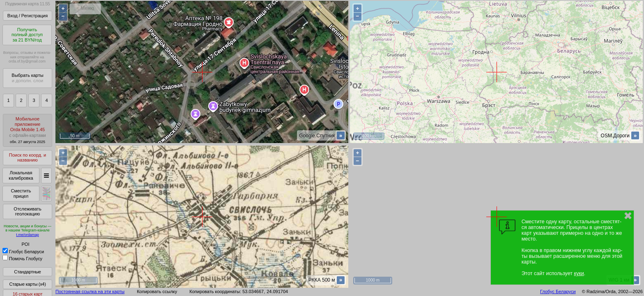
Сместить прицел (21, 193)
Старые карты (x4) (27, 284)
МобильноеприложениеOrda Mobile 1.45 (28, 130)
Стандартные (27, 272)
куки (579, 273)
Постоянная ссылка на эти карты (90, 291)
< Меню (85, 8)
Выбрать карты (27, 78)
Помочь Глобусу (22, 259)
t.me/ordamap (28, 235)
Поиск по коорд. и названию (28, 158)
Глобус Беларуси (23, 252)
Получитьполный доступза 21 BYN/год (27, 35)
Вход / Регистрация (28, 16)
